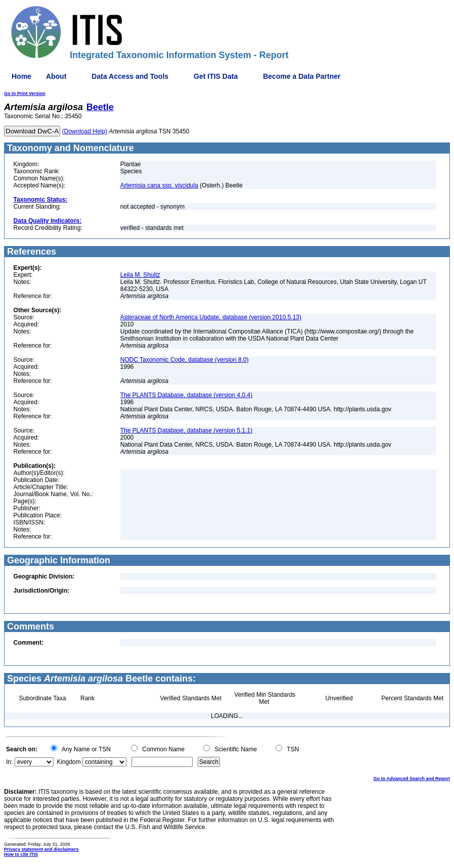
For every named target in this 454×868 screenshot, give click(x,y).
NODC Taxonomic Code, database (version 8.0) (185, 360)
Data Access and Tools (130, 76)
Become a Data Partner (302, 76)
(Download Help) (85, 131)
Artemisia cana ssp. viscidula (159, 185)
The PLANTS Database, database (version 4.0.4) (186, 395)
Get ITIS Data (216, 76)
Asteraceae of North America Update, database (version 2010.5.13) (211, 317)
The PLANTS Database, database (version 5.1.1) (186, 430)
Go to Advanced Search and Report (412, 779)
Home (21, 76)
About (56, 76)
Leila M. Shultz (140, 275)
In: (9, 762)
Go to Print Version (25, 93)
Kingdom (69, 762)
